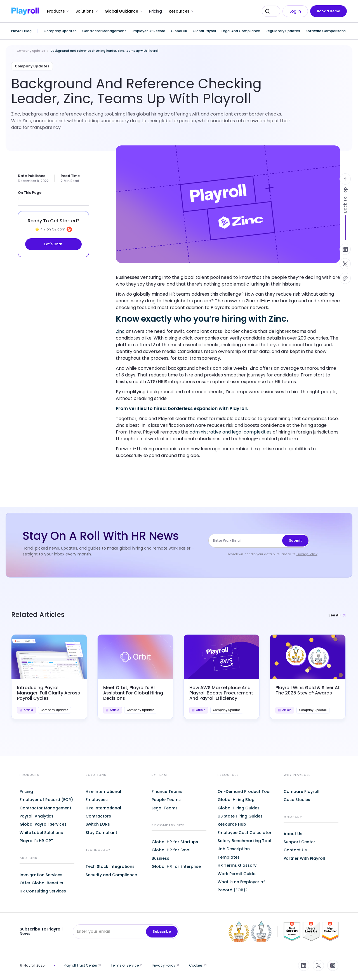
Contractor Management (45, 808)
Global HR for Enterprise (176, 866)
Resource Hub (232, 824)
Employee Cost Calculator (245, 833)
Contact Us (295, 850)
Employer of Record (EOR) (46, 800)
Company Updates (31, 51)
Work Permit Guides (238, 874)
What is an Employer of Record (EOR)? (241, 886)
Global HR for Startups (175, 842)
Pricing (156, 11)
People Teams (166, 800)
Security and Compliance (111, 875)
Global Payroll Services (43, 824)
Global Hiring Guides (239, 808)
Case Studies (297, 800)
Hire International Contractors (103, 812)
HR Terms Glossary (237, 865)
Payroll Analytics (36, 816)
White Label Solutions (41, 833)
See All (338, 615)
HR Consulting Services (43, 891)
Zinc (120, 331)
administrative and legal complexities (231, 432)
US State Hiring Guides (240, 816)
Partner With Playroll (304, 858)
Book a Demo (328, 11)
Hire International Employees (103, 796)
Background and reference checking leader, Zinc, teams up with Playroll (105, 51)
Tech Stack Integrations (110, 866)
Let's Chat (53, 244)
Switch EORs (98, 824)
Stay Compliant (101, 833)
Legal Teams (165, 808)
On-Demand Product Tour (244, 791)
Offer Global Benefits (41, 883)
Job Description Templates (234, 853)
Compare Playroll (302, 791)
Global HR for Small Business (172, 854)
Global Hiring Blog (236, 800)
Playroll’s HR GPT (36, 841)
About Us (293, 834)
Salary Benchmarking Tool (244, 841)
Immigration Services (41, 875)
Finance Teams (167, 791)
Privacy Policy (307, 554)
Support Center (299, 842)
